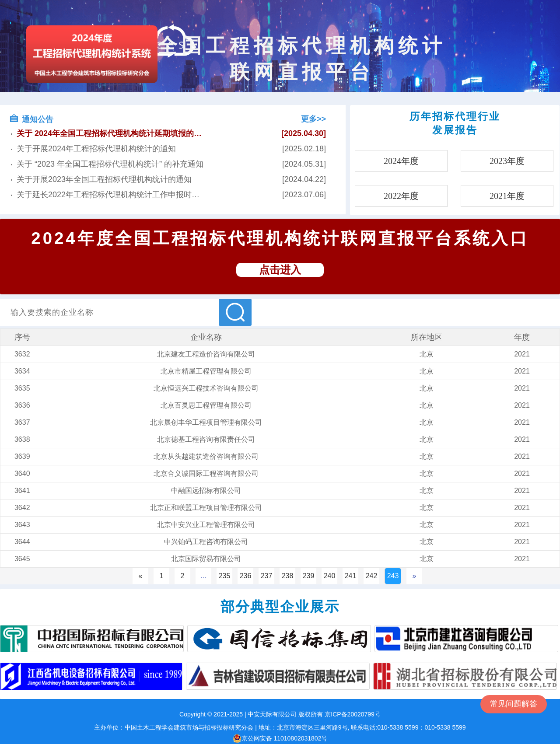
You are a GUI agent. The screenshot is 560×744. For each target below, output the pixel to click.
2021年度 (507, 196)
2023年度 (507, 161)
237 (267, 576)
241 (351, 576)
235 (225, 576)
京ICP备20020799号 (353, 714)
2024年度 (401, 161)
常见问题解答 (514, 704)
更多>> (313, 119)
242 (372, 576)
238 (288, 576)
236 (246, 576)
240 (330, 576)
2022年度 (401, 196)
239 (309, 576)
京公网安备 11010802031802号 (280, 738)
